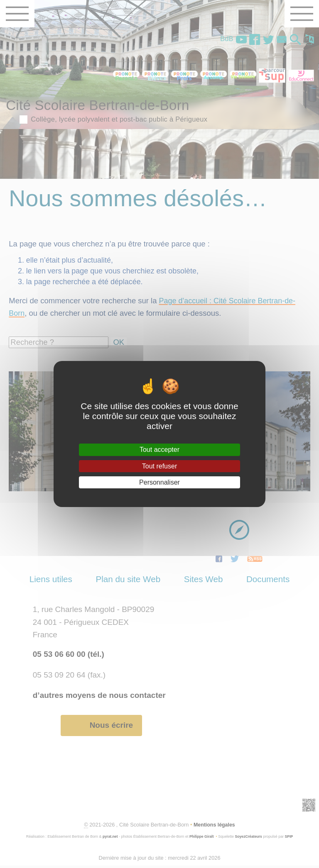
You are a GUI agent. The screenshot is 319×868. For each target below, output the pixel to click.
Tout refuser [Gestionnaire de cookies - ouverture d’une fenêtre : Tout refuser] (159, 466)
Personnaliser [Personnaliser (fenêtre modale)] (159, 482)
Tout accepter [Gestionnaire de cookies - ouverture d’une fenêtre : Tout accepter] (159, 450)
